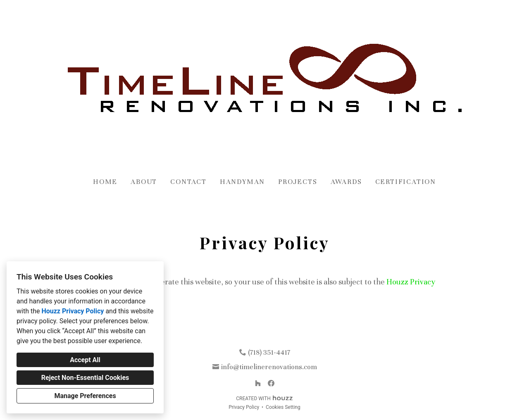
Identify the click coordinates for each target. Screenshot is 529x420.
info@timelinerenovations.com (269, 367)
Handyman (242, 182)
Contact (188, 182)
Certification (406, 182)
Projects (298, 182)
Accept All (85, 360)
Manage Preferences (85, 396)
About (144, 182)
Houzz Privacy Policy (73, 311)
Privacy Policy (244, 407)
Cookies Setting (283, 407)
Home (105, 182)
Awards (346, 182)
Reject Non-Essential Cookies (85, 378)
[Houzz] (258, 383)
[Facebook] (271, 383)
